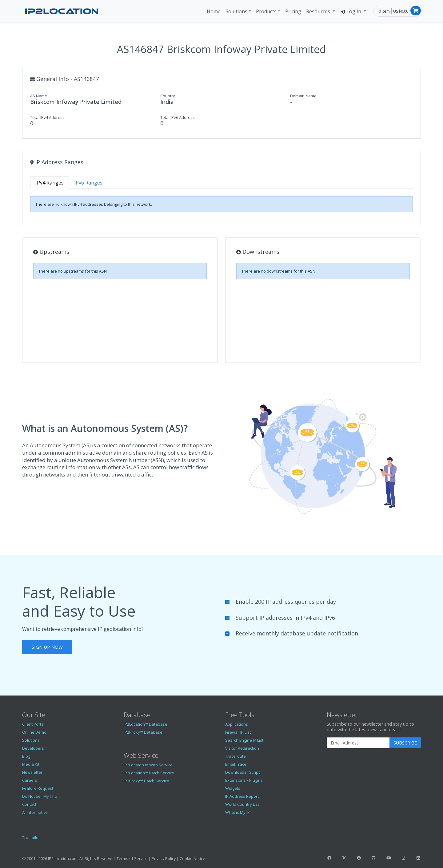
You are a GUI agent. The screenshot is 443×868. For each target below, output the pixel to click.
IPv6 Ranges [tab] (88, 183)
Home (214, 11)
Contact (29, 804)
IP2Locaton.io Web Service (148, 765)
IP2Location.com (63, 858)
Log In (351, 11)
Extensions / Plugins (244, 780)
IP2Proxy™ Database (143, 732)
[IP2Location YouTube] (389, 858)
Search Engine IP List (244, 740)
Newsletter (32, 772)
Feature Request (38, 788)
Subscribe (405, 743)
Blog (26, 756)
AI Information (35, 812)
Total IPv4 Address (47, 117)
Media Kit (31, 764)
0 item (384, 11)
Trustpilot (31, 838)
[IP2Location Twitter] (344, 858)
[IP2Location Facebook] (329, 858)
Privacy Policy (164, 858)
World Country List (242, 804)
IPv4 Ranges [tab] (50, 183)
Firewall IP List (238, 732)
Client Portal (33, 724)
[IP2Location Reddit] (359, 858)
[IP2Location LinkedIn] (418, 858)
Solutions (236, 11)
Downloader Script (242, 772)
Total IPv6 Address (178, 117)
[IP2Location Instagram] (403, 858)
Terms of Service (132, 858)
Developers (33, 748)
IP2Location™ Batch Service (149, 773)
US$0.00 (401, 11)
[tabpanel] (221, 204)
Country (168, 96)
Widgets (233, 788)
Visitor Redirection (242, 748)
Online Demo (34, 732)
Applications (237, 724)
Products (266, 11)
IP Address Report (242, 796)
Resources (319, 11)
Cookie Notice (192, 858)
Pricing (293, 11)
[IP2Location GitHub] (374, 858)
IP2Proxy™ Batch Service (146, 781)
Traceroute (235, 756)
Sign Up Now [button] (47, 647)
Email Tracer (237, 764)
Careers (30, 780)
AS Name (39, 96)
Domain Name (303, 96)
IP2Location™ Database (146, 724)
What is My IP (237, 812)
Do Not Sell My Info (40, 796)
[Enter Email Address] (358, 743)
